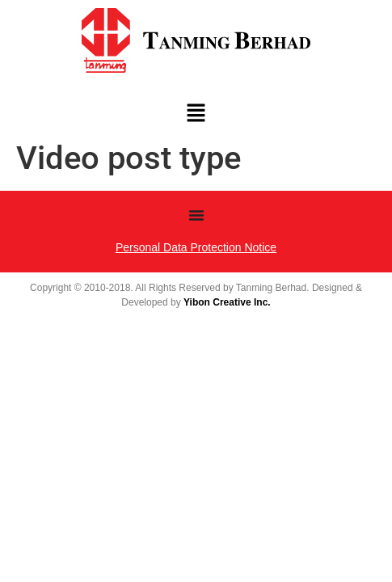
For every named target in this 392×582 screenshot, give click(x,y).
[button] (196, 115)
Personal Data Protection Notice (196, 247)
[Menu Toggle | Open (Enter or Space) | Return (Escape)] (196, 215)
